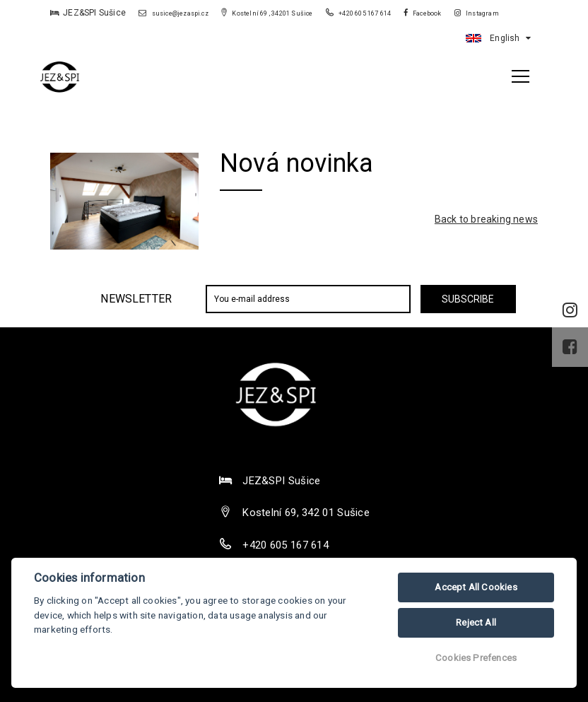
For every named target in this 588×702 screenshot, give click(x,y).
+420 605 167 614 (359, 13)
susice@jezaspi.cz (174, 13)
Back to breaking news (486, 219)
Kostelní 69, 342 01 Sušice (306, 513)
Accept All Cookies (476, 587)
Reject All (476, 622)
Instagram (477, 13)
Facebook (423, 13)
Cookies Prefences (476, 658)
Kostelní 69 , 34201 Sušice (267, 13)
